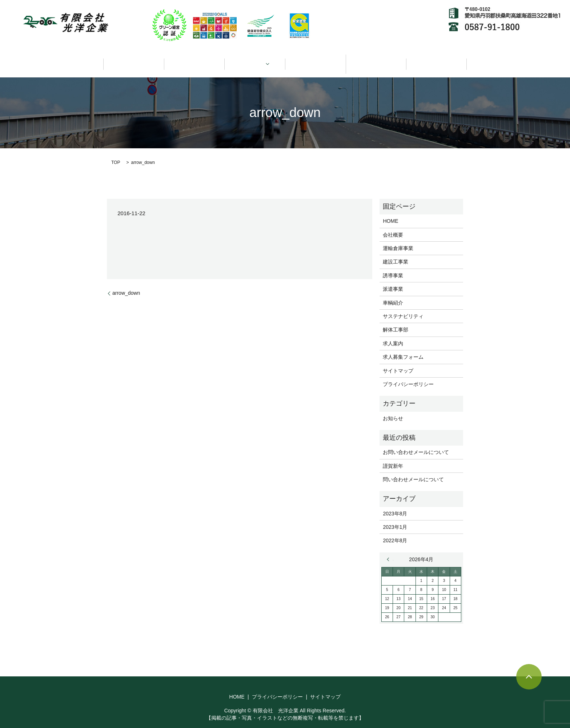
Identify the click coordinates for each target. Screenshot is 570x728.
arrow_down (126, 285)
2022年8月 (395, 532)
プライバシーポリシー (408, 375)
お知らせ (393, 410)
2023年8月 (395, 505)
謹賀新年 (393, 457)
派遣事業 (393, 280)
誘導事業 (393, 267)
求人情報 (437, 60)
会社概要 (194, 60)
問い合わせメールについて (413, 471)
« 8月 (390, 551)
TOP (116, 154)
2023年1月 (395, 518)
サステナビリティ (376, 60)
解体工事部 (396, 321)
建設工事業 (396, 253)
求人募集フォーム (403, 348)
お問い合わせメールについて (416, 443)
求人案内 (393, 335)
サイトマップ (398, 362)
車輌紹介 (316, 60)
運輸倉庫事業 (398, 240)
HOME (134, 60)
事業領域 (252, 60)
